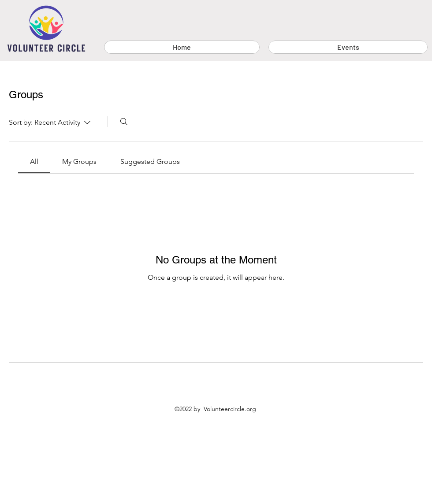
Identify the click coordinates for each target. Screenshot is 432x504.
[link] (34, 161)
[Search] (124, 122)
